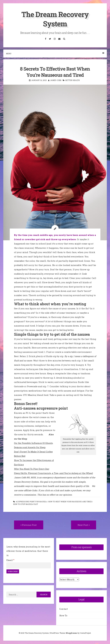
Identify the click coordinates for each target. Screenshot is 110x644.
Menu (55, 53)
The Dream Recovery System (55, 19)
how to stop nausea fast (26, 504)
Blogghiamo (71, 633)
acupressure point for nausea (31, 502)
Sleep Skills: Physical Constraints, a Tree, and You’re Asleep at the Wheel (53, 473)
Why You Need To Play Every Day (32, 469)
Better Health (72, 80)
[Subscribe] (13, 571)
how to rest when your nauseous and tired (70, 502)
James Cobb (56, 80)
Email (10, 560)
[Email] (29, 565)
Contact (64, 609)
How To (63, 615)
